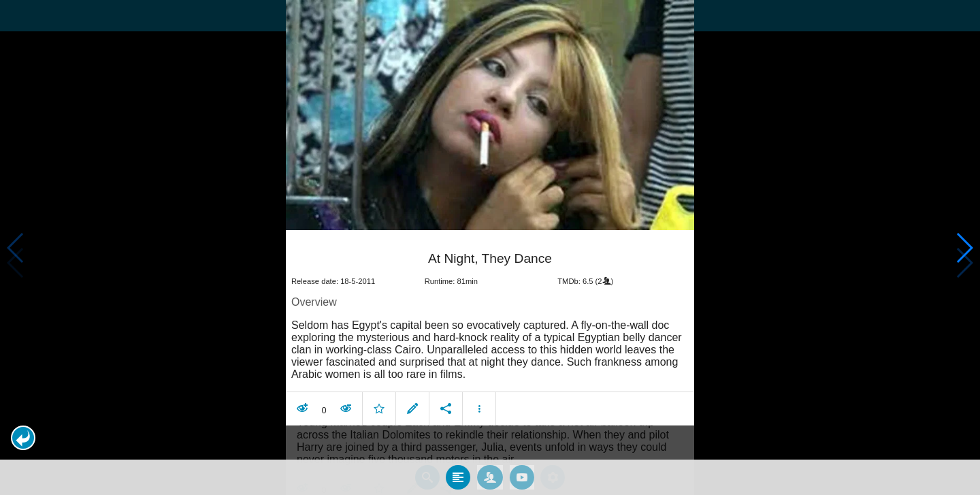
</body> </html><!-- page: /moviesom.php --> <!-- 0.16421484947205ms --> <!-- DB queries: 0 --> (490, 247)
